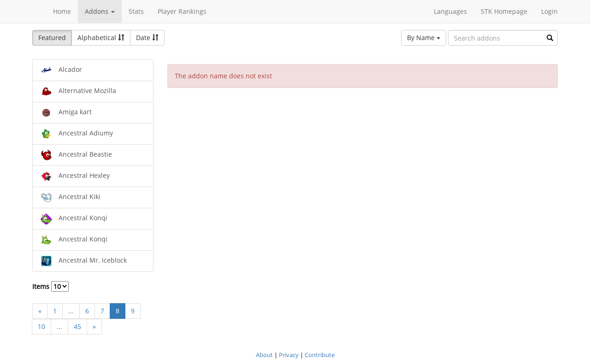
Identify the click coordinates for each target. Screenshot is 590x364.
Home (62, 11)
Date (147, 38)
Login (549, 11)
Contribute (320, 355)
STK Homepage (504, 11)
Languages (450, 11)
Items (50, 286)
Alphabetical (101, 38)
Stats (136, 11)
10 (41, 326)
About (264, 355)
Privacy (289, 355)
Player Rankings (182, 11)
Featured (52, 38)
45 (77, 326)
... (71, 311)
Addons (100, 11)
